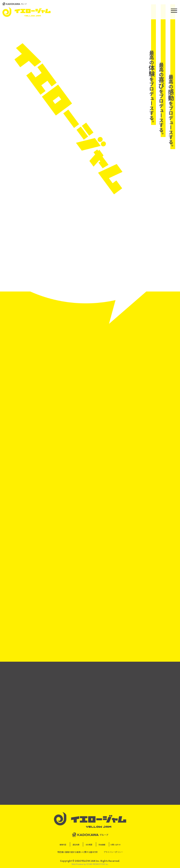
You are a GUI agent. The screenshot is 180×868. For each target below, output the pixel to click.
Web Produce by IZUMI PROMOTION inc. (90, 864)
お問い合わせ (115, 845)
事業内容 (63, 845)
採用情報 (102, 845)
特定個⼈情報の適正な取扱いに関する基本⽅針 (78, 852)
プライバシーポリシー (113, 852)
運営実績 (76, 845)
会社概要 (89, 845)
